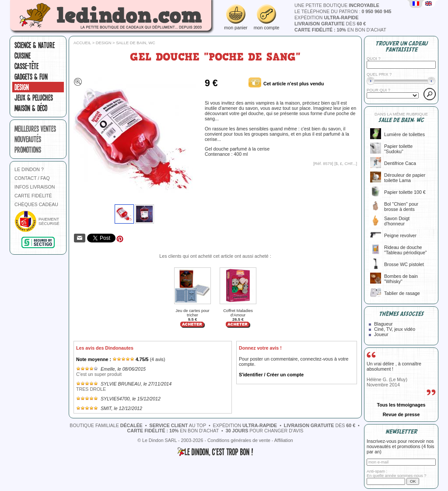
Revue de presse (401, 414)
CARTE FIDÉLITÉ (33, 196)
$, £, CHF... (346, 164)
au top (178, 425)
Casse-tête (26, 66)
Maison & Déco (31, 108)
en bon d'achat (340, 30)
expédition (327, 18)
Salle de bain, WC (136, 43)
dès (330, 24)
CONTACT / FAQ (32, 178)
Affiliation (284, 440)
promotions (28, 150)
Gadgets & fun (31, 77)
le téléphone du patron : (343, 11)
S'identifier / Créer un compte (271, 375)
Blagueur (383, 324)
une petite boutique (337, 5)
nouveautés (28, 139)
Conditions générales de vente (239, 440)
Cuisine (23, 56)
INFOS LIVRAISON (35, 187)
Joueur (381, 334)
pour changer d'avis (265, 431)
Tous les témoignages (401, 405)
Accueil (82, 43)
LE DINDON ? (29, 169)
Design (22, 87)
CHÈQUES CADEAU (36, 204)
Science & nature (35, 45)
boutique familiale (106, 425)
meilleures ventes (35, 129)
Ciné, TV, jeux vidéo (395, 329)
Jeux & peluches (34, 98)
